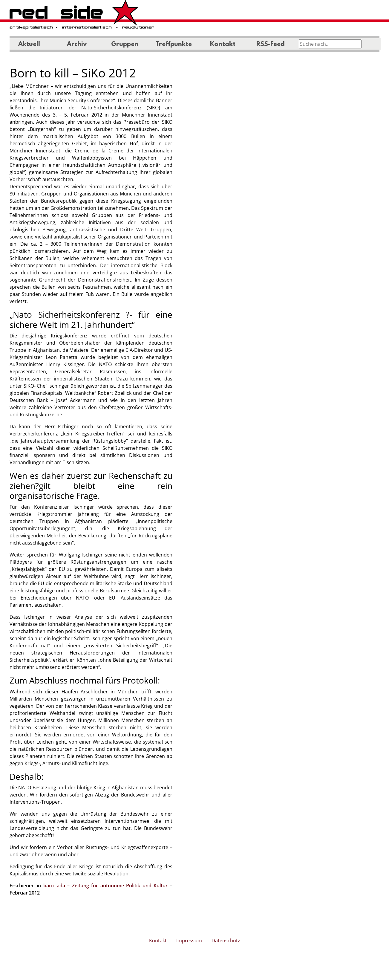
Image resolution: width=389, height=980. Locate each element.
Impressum (189, 941)
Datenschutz (226, 941)
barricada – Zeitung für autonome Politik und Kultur (105, 886)
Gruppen (125, 45)
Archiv (77, 45)
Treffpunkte (174, 45)
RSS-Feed (271, 45)
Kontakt (223, 45)
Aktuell (29, 45)
